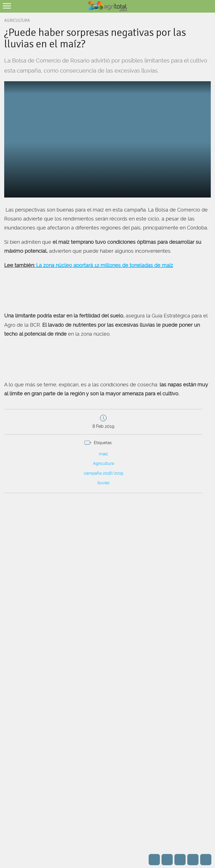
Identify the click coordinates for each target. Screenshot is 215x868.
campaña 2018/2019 (103, 473)
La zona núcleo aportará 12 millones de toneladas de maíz (105, 265)
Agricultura (103, 463)
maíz (103, 454)
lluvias (103, 483)
